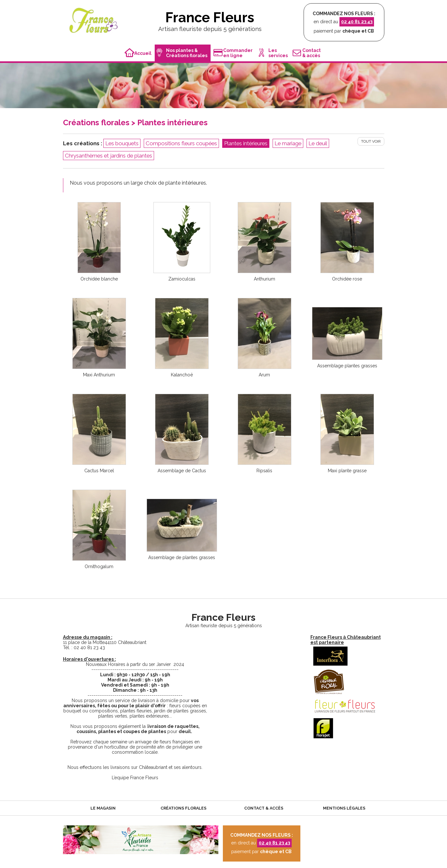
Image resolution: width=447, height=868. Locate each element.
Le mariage (288, 143)
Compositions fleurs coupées (181, 143)
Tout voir (371, 141)
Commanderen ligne (233, 53)
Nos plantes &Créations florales (182, 53)
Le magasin (103, 808)
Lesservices (273, 53)
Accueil (138, 53)
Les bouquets (122, 143)
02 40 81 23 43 (357, 22)
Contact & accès (264, 808)
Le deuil (318, 143)
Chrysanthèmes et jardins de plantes (109, 156)
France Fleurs (210, 18)
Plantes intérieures (246, 143)
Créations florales (183, 808)
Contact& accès (307, 53)
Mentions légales (344, 808)
